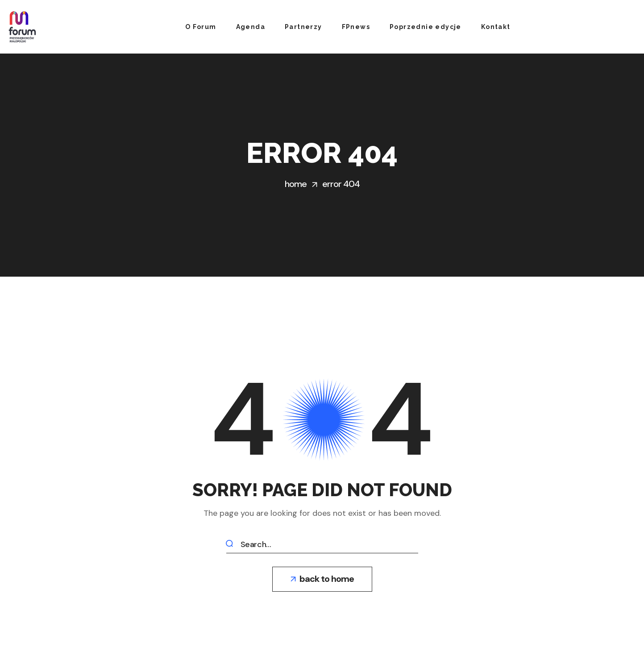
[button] (322, 579)
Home (296, 184)
